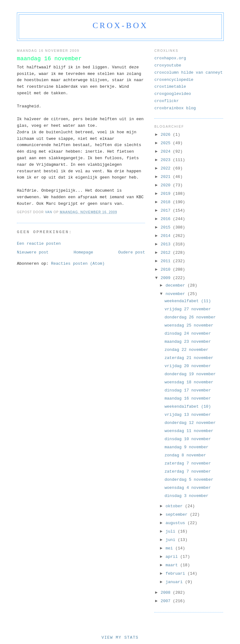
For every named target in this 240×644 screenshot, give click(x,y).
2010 (167, 270)
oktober (175, 506)
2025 (167, 143)
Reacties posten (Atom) (78, 264)
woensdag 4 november (187, 488)
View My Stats (120, 638)
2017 (167, 211)
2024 (167, 152)
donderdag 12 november (190, 423)
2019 (167, 194)
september (178, 515)
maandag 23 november (187, 342)
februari (177, 574)
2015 (167, 227)
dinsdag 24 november (187, 334)
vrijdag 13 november (187, 415)
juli (172, 531)
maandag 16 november (187, 398)
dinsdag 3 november (186, 496)
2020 (167, 185)
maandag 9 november (186, 447)
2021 (167, 177)
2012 (167, 253)
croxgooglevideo (173, 94)
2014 (167, 236)
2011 (167, 261)
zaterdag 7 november (187, 463)
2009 (167, 278)
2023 (167, 160)
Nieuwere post (33, 252)
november (177, 294)
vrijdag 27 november (187, 309)
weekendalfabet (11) (187, 301)
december (177, 285)
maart (173, 565)
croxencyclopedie (174, 80)
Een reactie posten (39, 244)
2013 (167, 244)
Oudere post (132, 252)
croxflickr (167, 101)
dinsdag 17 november (187, 390)
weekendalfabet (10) (187, 407)
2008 (167, 593)
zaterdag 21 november (189, 358)
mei (170, 548)
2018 (167, 202)
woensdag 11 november (189, 431)
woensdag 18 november (189, 382)
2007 (167, 601)
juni (172, 540)
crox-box (120, 25)
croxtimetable (170, 87)
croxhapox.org (170, 58)
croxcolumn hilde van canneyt (188, 73)
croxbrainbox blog (175, 108)
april (173, 557)
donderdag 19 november (190, 374)
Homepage (83, 252)
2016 (167, 219)
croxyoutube (168, 65)
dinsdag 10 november (187, 439)
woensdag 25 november (189, 325)
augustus (177, 523)
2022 (167, 168)
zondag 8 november (185, 455)
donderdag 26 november (190, 317)
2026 (167, 135)
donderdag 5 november (189, 480)
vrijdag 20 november (187, 366)
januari (175, 582)
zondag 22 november (186, 350)
